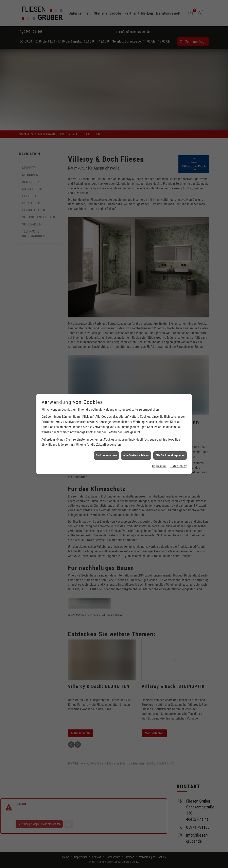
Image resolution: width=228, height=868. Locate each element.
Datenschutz (179, 421)
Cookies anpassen (106, 410)
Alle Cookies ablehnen (136, 410)
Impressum (159, 421)
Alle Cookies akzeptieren (170, 410)
